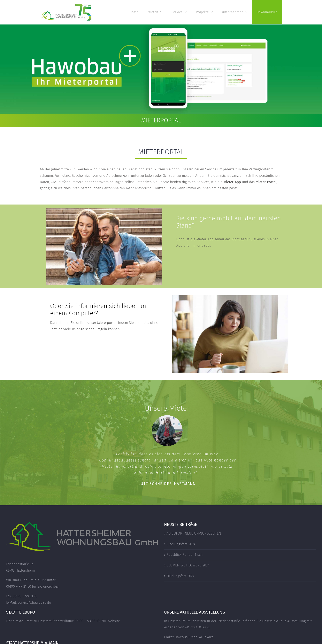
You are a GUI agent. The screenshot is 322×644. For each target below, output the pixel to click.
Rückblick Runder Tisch (185, 555)
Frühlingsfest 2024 (181, 576)
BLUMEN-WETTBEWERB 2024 (188, 565)
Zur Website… (112, 621)
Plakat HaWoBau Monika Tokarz (188, 637)
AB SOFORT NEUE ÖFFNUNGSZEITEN (194, 533)
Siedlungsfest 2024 (181, 544)
